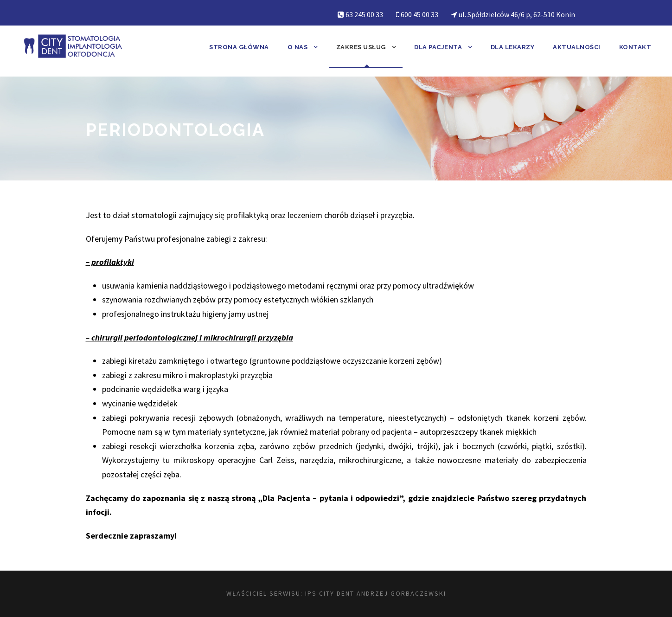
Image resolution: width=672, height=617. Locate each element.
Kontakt (635, 47)
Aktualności (577, 47)
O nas (298, 47)
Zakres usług (361, 47)
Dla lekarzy (513, 47)
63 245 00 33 (364, 14)
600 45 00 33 (419, 14)
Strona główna (239, 47)
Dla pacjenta (438, 47)
